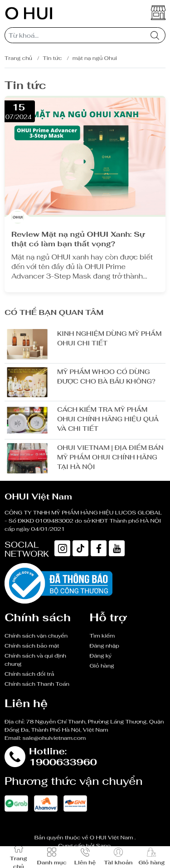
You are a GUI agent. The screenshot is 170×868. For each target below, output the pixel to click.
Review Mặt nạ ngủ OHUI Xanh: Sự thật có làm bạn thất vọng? (78, 239)
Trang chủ (18, 58)
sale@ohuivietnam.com (54, 738)
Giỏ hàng (102, 666)
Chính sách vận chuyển (36, 636)
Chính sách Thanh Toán (37, 684)
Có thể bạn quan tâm (54, 312)
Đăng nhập (104, 646)
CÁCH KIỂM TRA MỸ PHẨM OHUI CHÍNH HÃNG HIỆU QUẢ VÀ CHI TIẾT (108, 419)
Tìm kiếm (102, 636)
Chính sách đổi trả (29, 674)
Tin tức (52, 58)
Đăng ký (101, 656)
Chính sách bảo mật (32, 646)
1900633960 (63, 762)
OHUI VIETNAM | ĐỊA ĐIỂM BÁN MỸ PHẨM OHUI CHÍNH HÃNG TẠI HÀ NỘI (110, 457)
